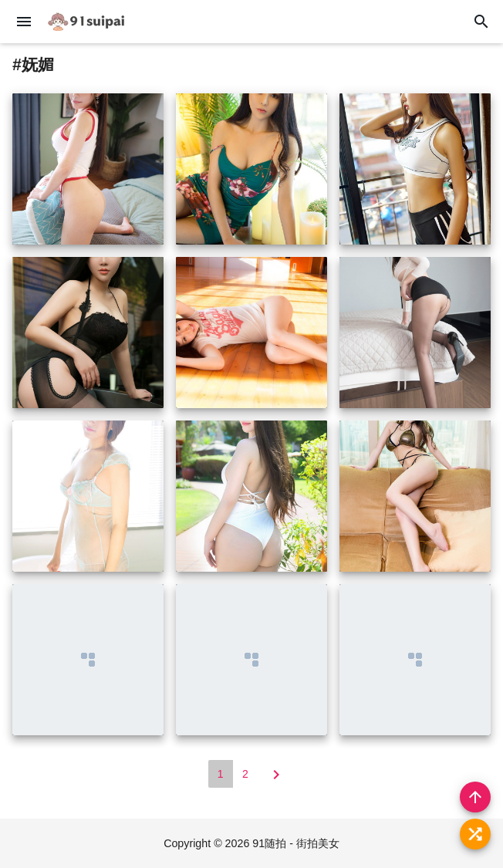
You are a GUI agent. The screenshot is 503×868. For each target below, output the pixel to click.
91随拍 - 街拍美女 (297, 843)
